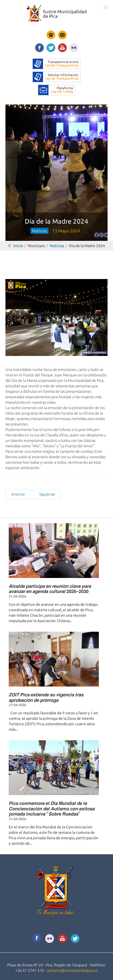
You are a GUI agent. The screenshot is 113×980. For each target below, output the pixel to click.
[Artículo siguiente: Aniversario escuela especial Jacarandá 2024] (47, 494)
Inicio (18, 246)
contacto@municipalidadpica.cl (72, 970)
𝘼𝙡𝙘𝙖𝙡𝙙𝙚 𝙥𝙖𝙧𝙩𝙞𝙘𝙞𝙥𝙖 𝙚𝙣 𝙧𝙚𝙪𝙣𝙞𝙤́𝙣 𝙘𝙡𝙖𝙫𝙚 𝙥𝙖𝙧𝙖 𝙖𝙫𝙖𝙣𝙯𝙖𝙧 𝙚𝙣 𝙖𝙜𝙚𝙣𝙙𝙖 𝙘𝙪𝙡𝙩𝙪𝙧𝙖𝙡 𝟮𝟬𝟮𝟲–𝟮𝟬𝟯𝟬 (50, 589)
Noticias (57, 246)
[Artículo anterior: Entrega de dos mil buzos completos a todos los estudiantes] (18, 494)
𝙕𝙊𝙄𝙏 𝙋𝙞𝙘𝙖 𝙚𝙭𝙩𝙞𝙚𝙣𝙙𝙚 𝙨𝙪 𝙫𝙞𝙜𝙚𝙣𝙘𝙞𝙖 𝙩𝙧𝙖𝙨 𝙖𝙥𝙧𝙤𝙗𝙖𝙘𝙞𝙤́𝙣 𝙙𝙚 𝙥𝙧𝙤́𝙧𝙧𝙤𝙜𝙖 (46, 697)
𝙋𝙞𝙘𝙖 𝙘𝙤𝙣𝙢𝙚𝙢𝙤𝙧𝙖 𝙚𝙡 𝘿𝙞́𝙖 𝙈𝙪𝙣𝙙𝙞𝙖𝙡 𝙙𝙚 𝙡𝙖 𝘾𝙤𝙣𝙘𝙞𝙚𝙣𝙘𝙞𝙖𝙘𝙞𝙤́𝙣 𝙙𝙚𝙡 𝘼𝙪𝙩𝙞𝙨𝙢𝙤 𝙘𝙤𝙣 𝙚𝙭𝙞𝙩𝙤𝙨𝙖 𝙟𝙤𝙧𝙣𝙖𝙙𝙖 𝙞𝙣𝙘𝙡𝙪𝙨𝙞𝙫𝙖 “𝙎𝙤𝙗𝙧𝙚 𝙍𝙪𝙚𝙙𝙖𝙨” (52, 808)
